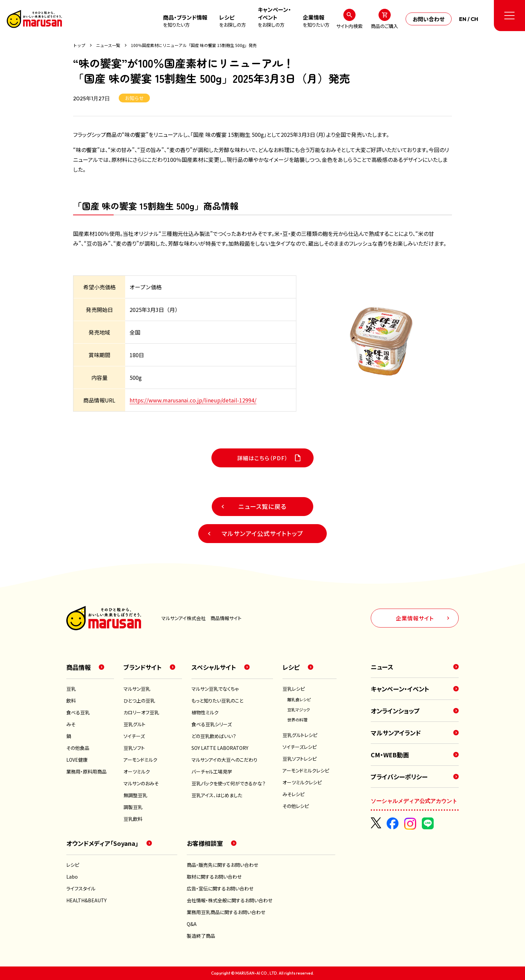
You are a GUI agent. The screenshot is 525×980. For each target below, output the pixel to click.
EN (463, 19)
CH (474, 19)
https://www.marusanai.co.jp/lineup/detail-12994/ (193, 400)
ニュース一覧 (108, 45)
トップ (79, 45)
